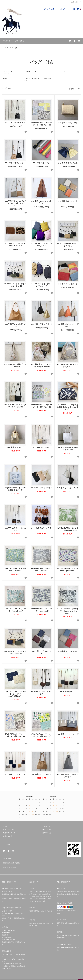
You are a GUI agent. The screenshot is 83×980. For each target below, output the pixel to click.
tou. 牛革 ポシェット (41, 447)
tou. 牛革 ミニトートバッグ (68, 733)
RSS (4, 857)
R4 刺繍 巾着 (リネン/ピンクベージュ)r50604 (41, 365)
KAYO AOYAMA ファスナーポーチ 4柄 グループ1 (41, 734)
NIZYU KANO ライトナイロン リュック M (41, 284)
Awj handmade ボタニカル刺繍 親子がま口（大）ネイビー (68, 406)
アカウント (76, 2)
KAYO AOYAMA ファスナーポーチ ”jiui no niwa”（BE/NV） (15, 693)
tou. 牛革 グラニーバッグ (41, 774)
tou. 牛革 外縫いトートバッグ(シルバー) (68, 448)
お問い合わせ (19, 41)
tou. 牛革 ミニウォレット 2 (42, 652)
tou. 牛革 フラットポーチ (68, 283)
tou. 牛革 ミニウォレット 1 (68, 201)
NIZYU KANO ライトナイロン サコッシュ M (15, 652)
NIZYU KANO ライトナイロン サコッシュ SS (15, 284)
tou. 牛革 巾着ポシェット (15, 122)
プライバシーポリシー (10, 863)
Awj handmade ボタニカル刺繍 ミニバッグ (15, 488)
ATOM (9, 857)
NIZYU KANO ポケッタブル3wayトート (41, 244)
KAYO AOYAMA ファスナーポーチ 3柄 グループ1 (41, 405)
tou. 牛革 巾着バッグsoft (68, 162)
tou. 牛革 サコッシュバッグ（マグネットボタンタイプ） (15, 202)
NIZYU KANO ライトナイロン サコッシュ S (68, 244)
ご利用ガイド (7, 41)
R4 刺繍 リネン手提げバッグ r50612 (15, 365)
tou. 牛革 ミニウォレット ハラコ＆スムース (16, 244)
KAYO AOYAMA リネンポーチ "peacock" (41, 569)
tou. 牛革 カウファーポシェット (15, 528)
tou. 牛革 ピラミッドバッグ (41, 323)
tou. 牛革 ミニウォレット (68, 122)
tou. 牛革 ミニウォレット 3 (68, 652)
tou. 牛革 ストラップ (41, 162)
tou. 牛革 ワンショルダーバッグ (15, 324)
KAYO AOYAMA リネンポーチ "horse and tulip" (68, 528)
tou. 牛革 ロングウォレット (41, 487)
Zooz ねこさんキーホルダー (41, 528)
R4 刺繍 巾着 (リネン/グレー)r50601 (68, 365)
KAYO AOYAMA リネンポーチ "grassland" (68, 569)
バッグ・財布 (13, 48)
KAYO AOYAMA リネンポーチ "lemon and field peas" (68, 610)
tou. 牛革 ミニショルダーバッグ (41, 692)
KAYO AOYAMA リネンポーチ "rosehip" (15, 569)
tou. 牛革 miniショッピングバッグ (68, 325)
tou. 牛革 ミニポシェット (15, 774)
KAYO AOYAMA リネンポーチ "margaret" (41, 609)
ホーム (4, 48)
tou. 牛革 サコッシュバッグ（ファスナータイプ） (15, 405)
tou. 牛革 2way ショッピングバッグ (41, 201)
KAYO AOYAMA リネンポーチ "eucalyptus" (15, 609)
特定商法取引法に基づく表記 (12, 860)
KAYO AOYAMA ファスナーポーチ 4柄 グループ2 (41, 123)
